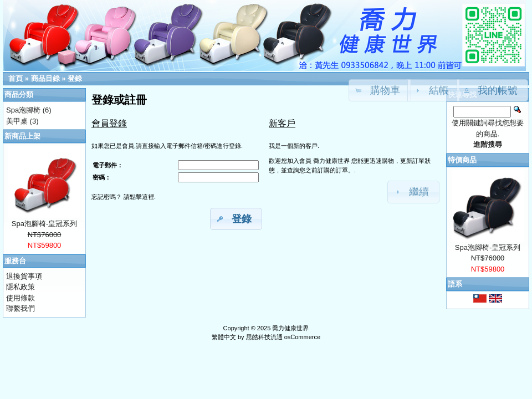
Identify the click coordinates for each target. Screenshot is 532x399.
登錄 (75, 78)
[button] (493, 90)
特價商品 (462, 160)
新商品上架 (22, 136)
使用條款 (21, 298)
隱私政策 (21, 287)
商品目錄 (45, 78)
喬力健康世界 (290, 328)
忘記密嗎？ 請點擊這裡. (124, 197)
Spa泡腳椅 (23, 110)
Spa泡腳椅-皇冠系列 (44, 224)
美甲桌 (17, 121)
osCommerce (302, 337)
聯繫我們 (21, 308)
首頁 (16, 78)
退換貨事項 (24, 276)
